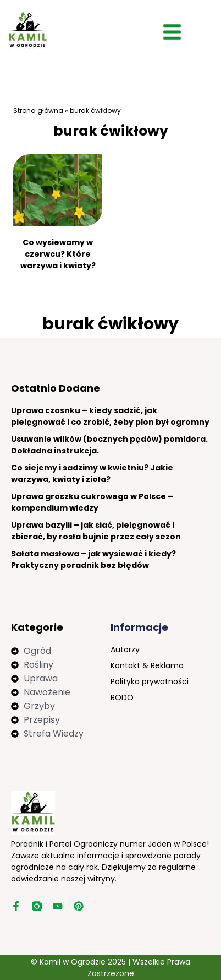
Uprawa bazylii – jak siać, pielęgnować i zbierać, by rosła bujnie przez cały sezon (96, 531)
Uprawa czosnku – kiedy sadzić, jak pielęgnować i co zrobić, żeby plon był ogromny (110, 416)
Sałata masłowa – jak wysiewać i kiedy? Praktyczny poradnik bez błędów (93, 559)
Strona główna (38, 110)
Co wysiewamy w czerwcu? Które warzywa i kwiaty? (58, 254)
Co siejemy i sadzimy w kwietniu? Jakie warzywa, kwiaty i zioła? (92, 473)
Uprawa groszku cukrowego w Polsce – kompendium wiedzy (92, 502)
